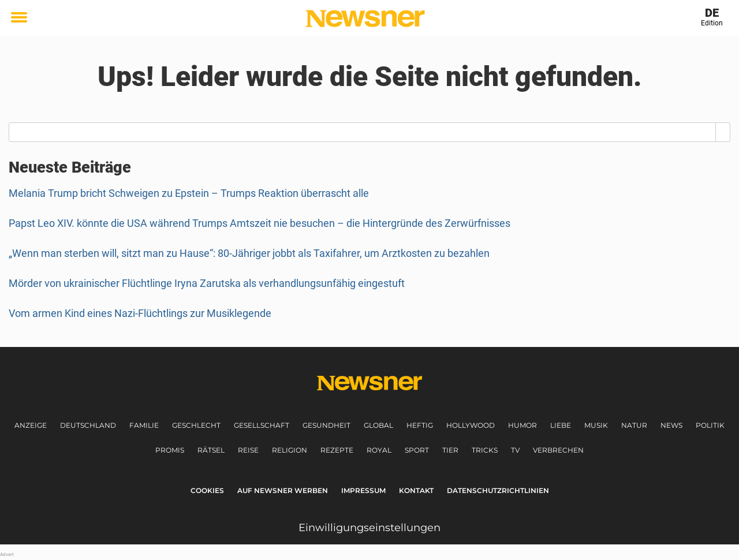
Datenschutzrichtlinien (498, 490)
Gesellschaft (262, 425)
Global (378, 425)
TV (515, 450)
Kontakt (416, 490)
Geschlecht (196, 425)
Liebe (561, 425)
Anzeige (31, 425)
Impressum (363, 490)
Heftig (420, 425)
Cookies (207, 490)
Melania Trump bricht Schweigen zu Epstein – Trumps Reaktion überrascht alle (189, 193)
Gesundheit (326, 425)
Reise (248, 450)
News (671, 425)
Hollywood (471, 425)
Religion (290, 450)
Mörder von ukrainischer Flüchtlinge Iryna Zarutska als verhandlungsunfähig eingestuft (207, 283)
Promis (170, 450)
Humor (522, 425)
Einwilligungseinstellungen (369, 528)
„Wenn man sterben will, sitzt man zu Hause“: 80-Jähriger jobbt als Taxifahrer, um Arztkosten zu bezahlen (249, 253)
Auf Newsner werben (283, 490)
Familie (144, 425)
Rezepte (337, 450)
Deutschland (88, 425)
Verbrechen (558, 450)
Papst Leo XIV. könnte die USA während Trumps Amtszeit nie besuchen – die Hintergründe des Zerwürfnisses (260, 223)
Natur (634, 425)
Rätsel (211, 450)
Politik (710, 425)
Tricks (485, 450)
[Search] (723, 132)
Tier (450, 450)
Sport (417, 450)
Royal (379, 450)
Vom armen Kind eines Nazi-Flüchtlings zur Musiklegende (140, 313)
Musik (596, 425)
